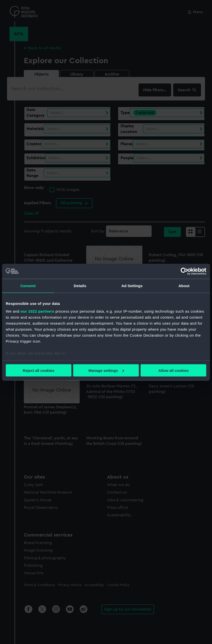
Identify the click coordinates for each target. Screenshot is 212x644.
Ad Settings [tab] (132, 286)
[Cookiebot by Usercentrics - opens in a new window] (184, 271)
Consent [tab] (28, 286)
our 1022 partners (37, 311)
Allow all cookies (174, 370)
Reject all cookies (39, 370)
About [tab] (184, 286)
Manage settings (106, 370)
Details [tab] (80, 286)
